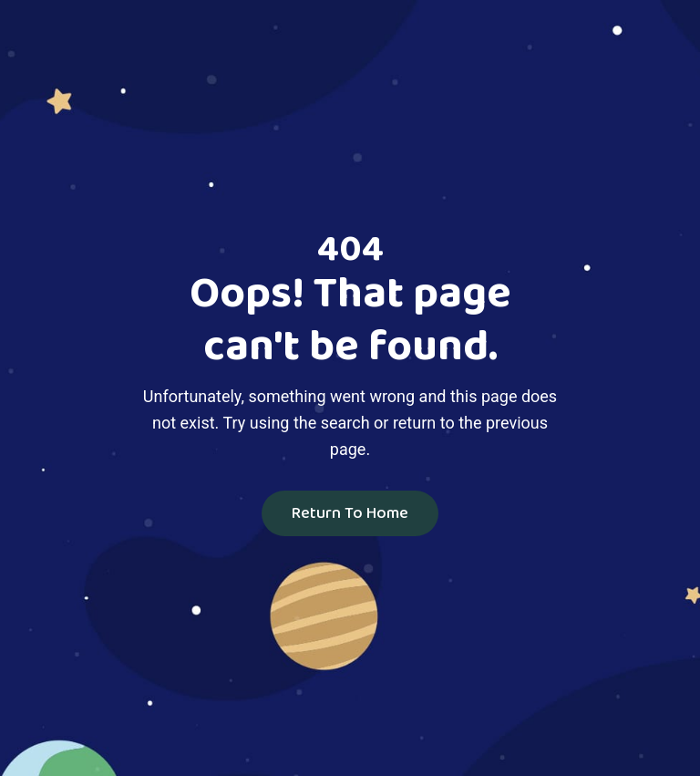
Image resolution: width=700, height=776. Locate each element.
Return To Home (350, 514)
